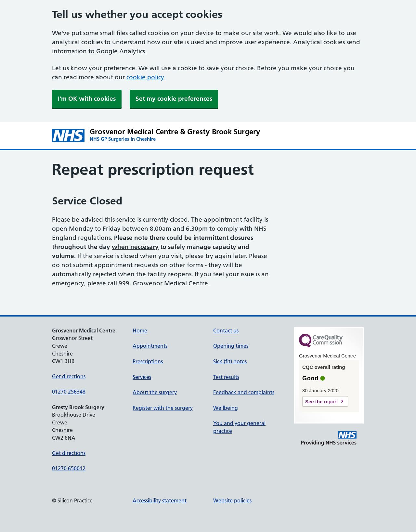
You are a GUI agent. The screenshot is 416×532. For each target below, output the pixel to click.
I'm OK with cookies (87, 99)
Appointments (150, 346)
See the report (322, 402)
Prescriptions (148, 361)
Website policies (232, 500)
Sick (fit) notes (230, 361)
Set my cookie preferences (174, 99)
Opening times (231, 346)
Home (140, 331)
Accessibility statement (160, 500)
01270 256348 (69, 392)
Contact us (226, 331)
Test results (226, 377)
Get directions (69, 376)
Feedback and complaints (244, 392)
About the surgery (155, 392)
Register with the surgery (163, 408)
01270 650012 (69, 468)
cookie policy (145, 77)
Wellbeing (226, 408)
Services (142, 377)
